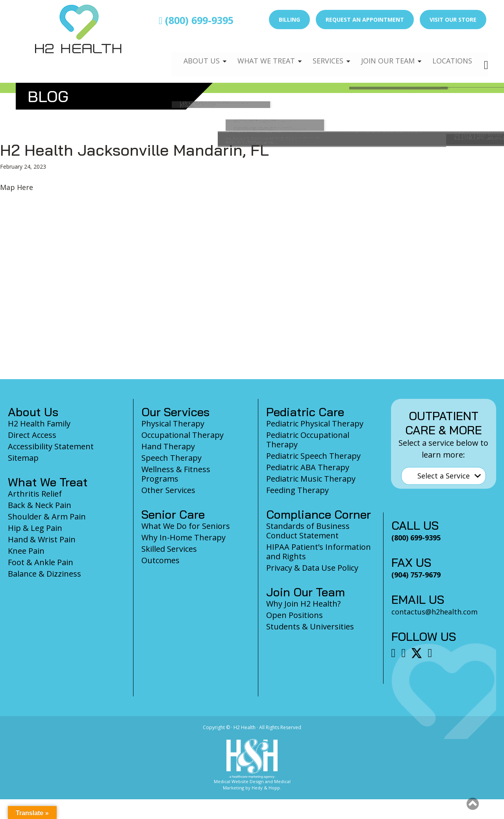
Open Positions (295, 615)
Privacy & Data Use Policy (312, 568)
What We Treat (258, 54)
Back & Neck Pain (40, 505)
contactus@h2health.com (435, 612)
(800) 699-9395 (196, 20)
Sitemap (23, 458)
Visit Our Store (453, 20)
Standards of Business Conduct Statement (308, 531)
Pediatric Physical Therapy (315, 423)
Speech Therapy (171, 458)
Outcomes (160, 560)
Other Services (168, 490)
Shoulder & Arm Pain (47, 517)
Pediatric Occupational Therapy (308, 440)
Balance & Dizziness (44, 574)
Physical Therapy (173, 423)
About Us (192, 54)
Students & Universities (310, 626)
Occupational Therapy (183, 435)
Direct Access (32, 435)
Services (322, 54)
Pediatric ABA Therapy (308, 467)
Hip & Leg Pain (35, 528)
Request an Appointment (365, 20)
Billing (289, 20)
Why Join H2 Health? (303, 604)
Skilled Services (169, 549)
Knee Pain (26, 551)
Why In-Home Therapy (183, 537)
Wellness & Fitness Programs (176, 474)
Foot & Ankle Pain (41, 562)
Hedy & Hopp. (266, 788)
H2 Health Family (39, 423)
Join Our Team (384, 54)
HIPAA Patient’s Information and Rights (319, 552)
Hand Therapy (168, 446)
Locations (451, 54)
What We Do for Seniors (186, 526)
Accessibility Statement (51, 446)
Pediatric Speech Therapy (313, 456)
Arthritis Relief (35, 494)
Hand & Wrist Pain (42, 539)
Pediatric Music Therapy (311, 479)
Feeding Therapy (297, 490)
